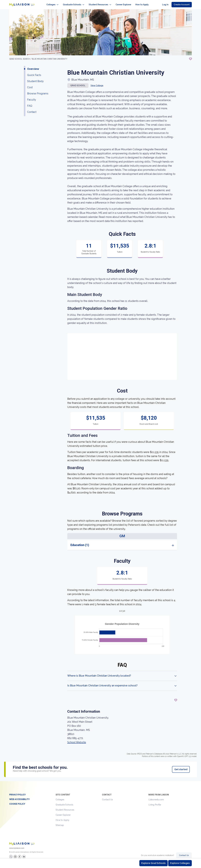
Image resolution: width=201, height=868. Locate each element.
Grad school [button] (78, 83)
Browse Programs (38, 91)
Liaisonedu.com (156, 797)
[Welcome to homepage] (22, 841)
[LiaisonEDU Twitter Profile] (11, 854)
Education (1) (80, 542)
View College (97, 83)
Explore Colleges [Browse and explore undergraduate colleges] (180, 863)
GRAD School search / (21, 56)
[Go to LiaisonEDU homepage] (19, 3)
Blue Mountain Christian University (50, 56)
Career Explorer (63, 812)
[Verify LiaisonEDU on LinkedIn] (24, 854)
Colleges (60, 797)
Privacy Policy (17, 792)
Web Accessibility (19, 797)
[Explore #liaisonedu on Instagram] (15, 854)
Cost (30, 85)
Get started (181, 767)
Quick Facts (34, 72)
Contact (32, 109)
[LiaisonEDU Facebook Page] (20, 854)
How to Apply (62, 817)
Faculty (32, 97)
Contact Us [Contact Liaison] (184, 853)
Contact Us (108, 797)
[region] (100, 393)
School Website (77, 740)
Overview (33, 66)
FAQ (30, 103)
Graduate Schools (64, 802)
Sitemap (60, 823)
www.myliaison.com (17, 846)
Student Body (35, 79)
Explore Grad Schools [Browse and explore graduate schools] (154, 863)
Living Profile (155, 802)
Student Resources (65, 807)
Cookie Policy (17, 801)
